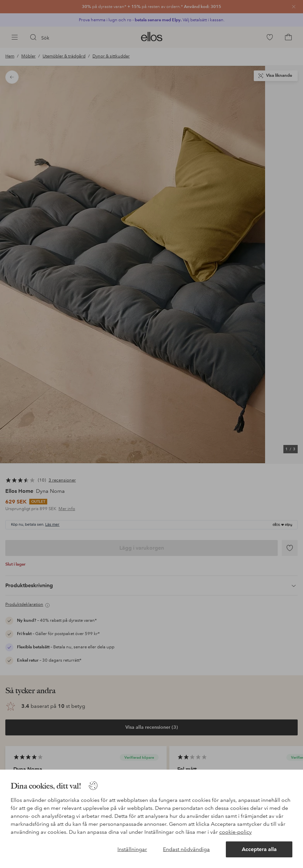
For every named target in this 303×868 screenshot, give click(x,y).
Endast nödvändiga (186, 849)
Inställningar (132, 849)
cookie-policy (235, 832)
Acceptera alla (259, 849)
